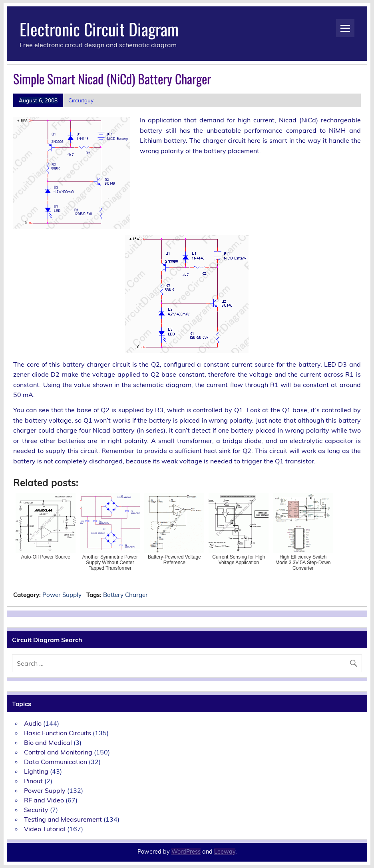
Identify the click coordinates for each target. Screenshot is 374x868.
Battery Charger (125, 595)
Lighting (36, 771)
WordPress (186, 852)
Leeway (225, 852)
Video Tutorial (45, 829)
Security (36, 810)
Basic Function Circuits (58, 733)
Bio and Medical (48, 742)
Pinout (33, 781)
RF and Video (44, 800)
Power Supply (62, 595)
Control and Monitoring (58, 752)
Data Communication (56, 762)
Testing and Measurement (63, 819)
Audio (33, 723)
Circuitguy (81, 100)
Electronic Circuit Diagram (99, 29)
